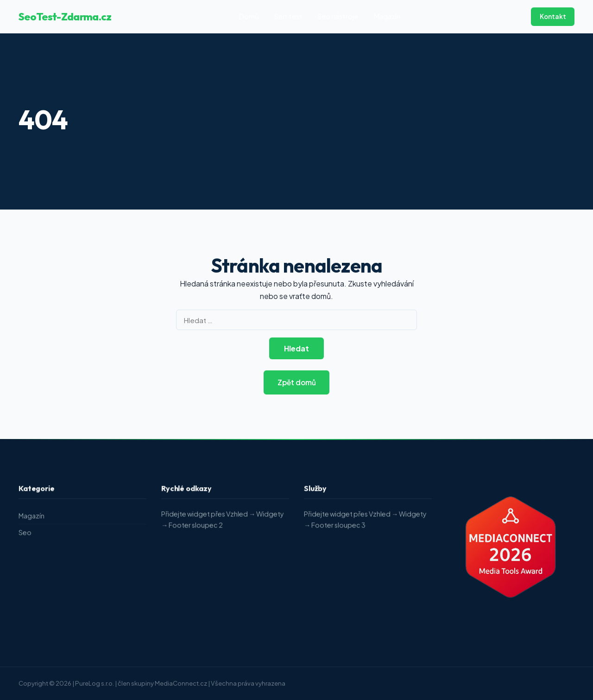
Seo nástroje (338, 16)
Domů (249, 16)
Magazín (387, 16)
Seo (25, 534)
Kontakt (553, 16)
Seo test (288, 16)
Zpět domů (297, 382)
